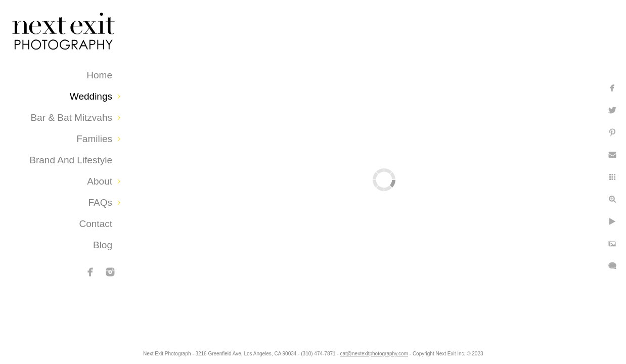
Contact (96, 224)
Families (94, 139)
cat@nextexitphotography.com (387, 351)
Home (99, 75)
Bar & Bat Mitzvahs (71, 118)
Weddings (91, 96)
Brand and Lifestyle (71, 160)
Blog (103, 245)
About (100, 181)
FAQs (100, 202)
